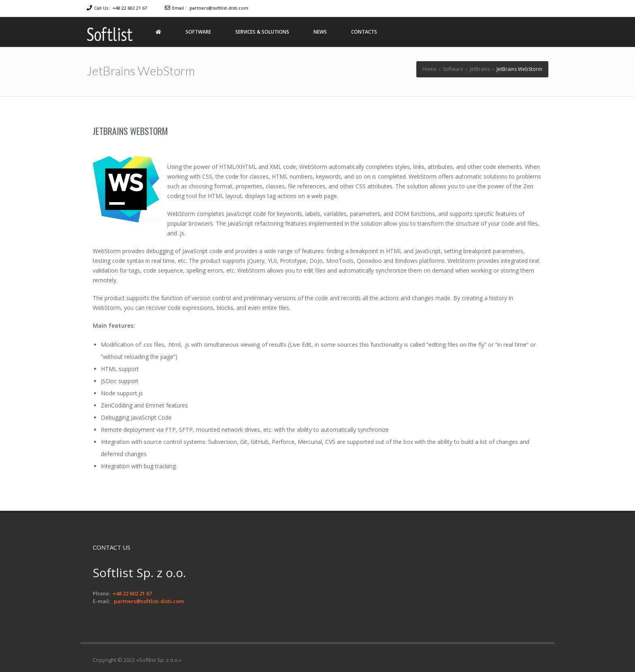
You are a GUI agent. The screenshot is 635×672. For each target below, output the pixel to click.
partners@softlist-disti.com (219, 8)
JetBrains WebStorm (130, 131)
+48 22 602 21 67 (130, 8)
